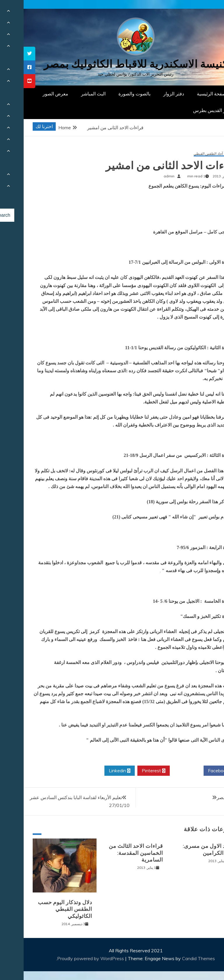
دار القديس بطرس (187, 110)
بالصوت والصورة (111, 94)
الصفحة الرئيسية (189, 94)
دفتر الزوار (150, 94)
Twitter (163, 771)
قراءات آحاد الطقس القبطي (190, 154)
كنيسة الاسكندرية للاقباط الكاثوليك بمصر (112, 64)
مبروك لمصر (205, 797)
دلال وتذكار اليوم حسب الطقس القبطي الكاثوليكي (41, 909)
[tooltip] (6, 54)
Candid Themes (175, 958)
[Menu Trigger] (205, 12)
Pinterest (130, 771)
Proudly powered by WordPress (68, 958)
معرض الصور (32, 94)
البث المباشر (70, 94)
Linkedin (96, 771)
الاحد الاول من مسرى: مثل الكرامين (185, 849)
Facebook (197, 771)
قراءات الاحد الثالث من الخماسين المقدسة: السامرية (112, 853)
